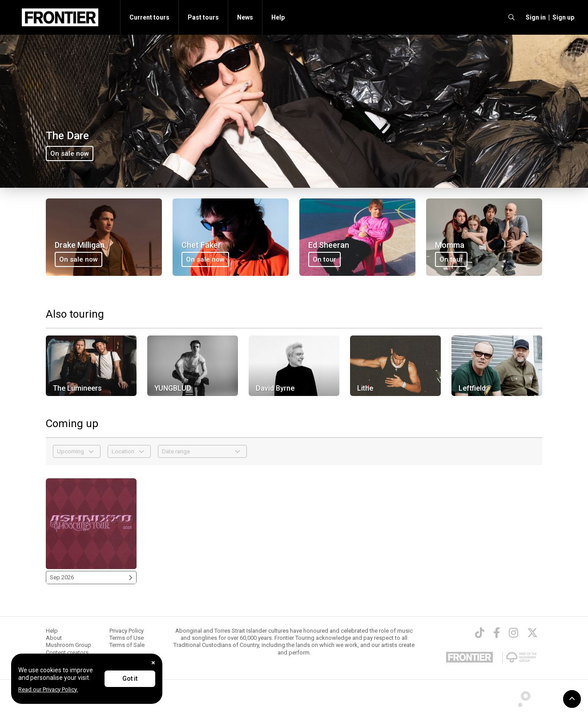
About (54, 638)
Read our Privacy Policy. (48, 689)
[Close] (153, 663)
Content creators (67, 652)
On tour (324, 259)
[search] (511, 17)
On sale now (70, 154)
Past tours (203, 17)
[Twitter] (532, 633)
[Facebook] (497, 633)
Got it (130, 679)
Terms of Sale (127, 645)
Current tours (149, 17)
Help (278, 17)
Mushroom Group (68, 645)
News (245, 17)
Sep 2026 (91, 577)
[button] (534, 17)
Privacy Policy (127, 631)
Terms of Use (127, 638)
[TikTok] (480, 633)
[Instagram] (513, 633)
